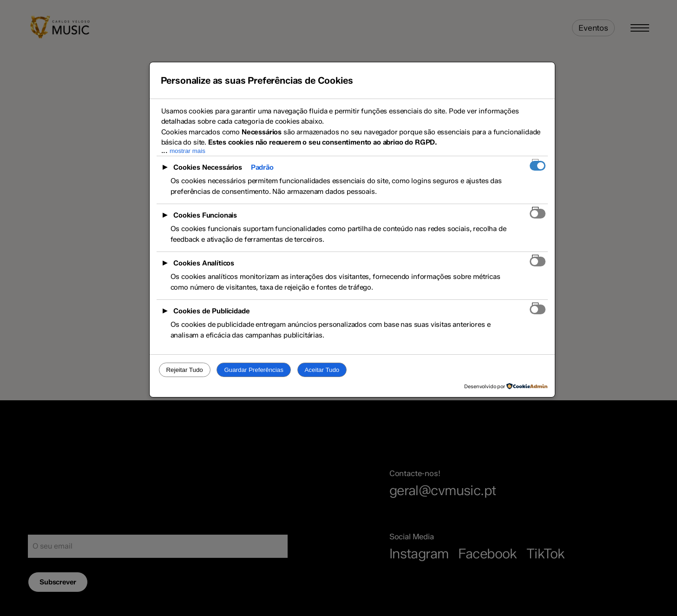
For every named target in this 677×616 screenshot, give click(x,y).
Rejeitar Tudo (184, 370)
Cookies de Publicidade (211, 311)
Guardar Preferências (253, 370)
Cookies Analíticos (204, 263)
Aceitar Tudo (322, 370)
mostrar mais (187, 151)
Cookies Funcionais (205, 215)
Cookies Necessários (208, 167)
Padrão (262, 167)
